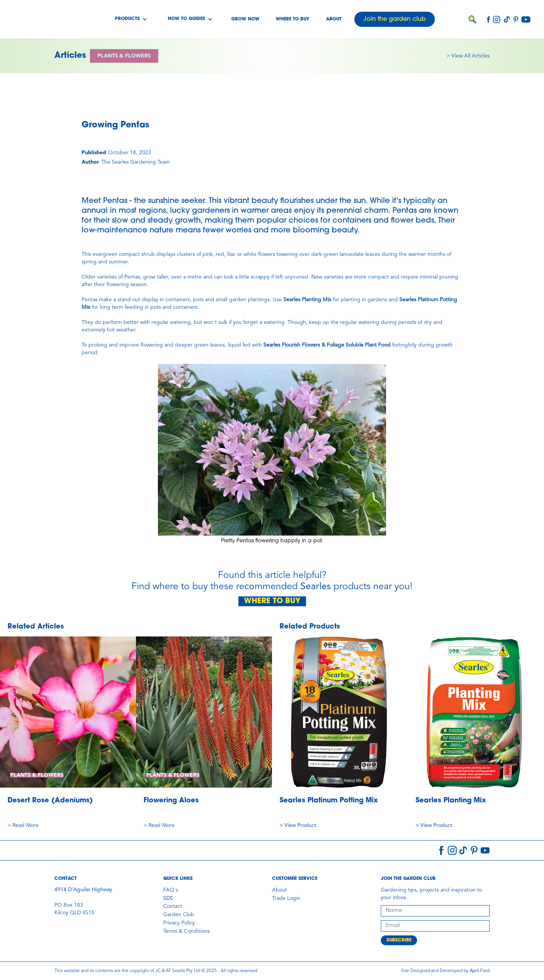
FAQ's (171, 890)
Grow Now (245, 19)
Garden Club (179, 915)
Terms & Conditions (186, 931)
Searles (316, 587)
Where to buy (293, 19)
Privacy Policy (179, 923)
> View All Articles (468, 56)
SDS (168, 898)
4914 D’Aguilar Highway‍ (83, 890)
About (334, 19)
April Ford (480, 971)
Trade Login (286, 898)
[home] (45, 19)
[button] (131, 19)
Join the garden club (395, 19)
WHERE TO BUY (272, 601)
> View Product (298, 825)
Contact (173, 906)
